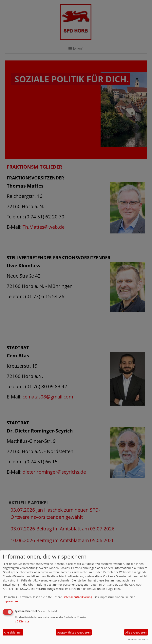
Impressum (10, 601)
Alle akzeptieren (136, 632)
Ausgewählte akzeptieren (74, 632)
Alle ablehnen (13, 632)
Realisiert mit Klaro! (138, 639)
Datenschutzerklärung (77, 597)
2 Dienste (22, 621)
